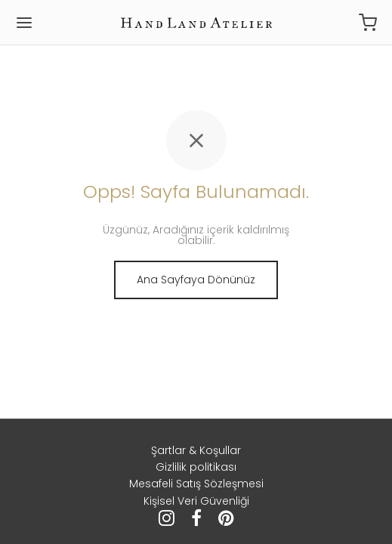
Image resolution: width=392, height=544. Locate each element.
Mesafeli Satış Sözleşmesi (196, 484)
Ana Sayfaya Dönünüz (196, 280)
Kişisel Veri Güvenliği (196, 501)
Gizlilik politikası (196, 467)
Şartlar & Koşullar (196, 450)
